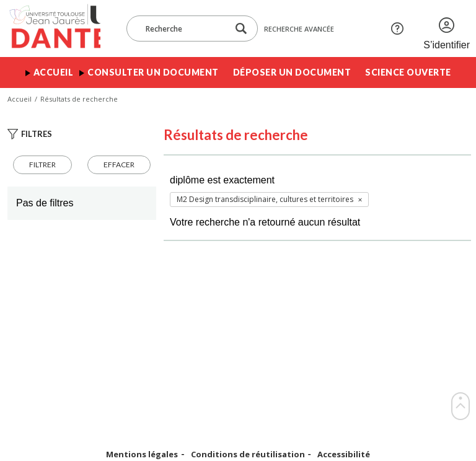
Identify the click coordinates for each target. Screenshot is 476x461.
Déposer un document (292, 72)
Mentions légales (142, 454)
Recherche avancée (299, 29)
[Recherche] (183, 29)
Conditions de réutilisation (248, 454)
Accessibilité (344, 454)
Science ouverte (408, 72)
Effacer (119, 165)
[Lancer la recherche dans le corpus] (241, 29)
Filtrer (42, 165)
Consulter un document (153, 72)
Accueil (54, 72)
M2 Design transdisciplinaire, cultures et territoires (265, 199)
